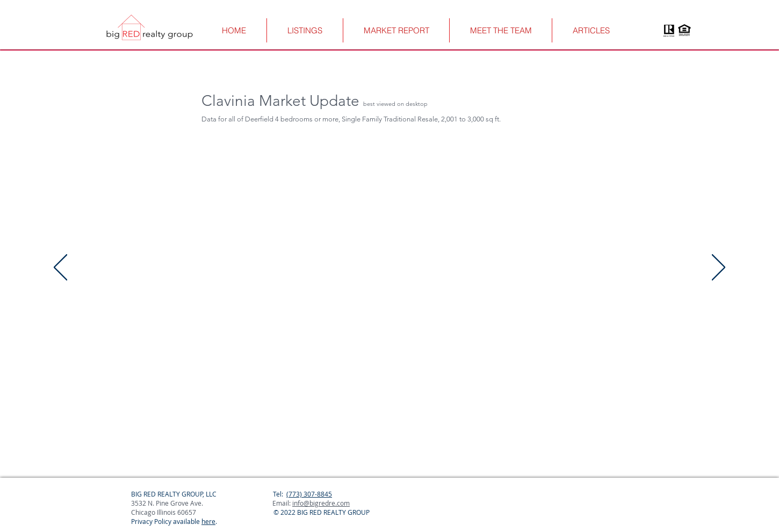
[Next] (719, 268)
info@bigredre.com (321, 503)
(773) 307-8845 (309, 494)
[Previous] (60, 268)
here (208, 521)
